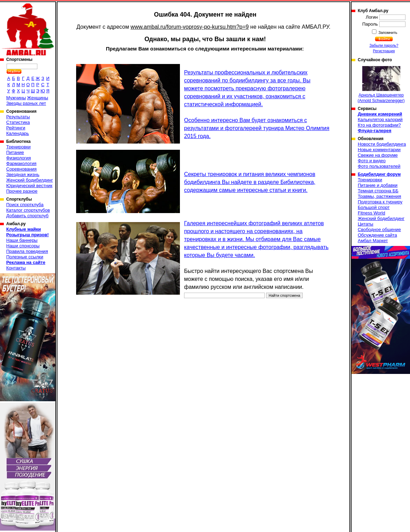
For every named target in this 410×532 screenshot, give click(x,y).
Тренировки (18, 147)
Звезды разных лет (26, 103)
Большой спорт (374, 207)
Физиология (19, 158)
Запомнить (388, 33)
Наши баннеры (22, 240)
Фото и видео (372, 161)
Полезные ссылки (25, 257)
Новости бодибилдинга (382, 144)
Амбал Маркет (373, 241)
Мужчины (16, 98)
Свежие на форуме (378, 155)
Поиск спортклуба (25, 205)
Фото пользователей (379, 166)
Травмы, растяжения (379, 196)
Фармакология (21, 163)
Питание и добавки (378, 185)
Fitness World (371, 213)
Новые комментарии (379, 150)
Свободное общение (379, 230)
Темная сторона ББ (378, 191)
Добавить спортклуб (27, 216)
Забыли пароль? (384, 45)
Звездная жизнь (23, 175)
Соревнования (21, 169)
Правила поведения (27, 251)
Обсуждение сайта (377, 235)
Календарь (18, 133)
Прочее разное (22, 191)
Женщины (38, 98)
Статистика (18, 122)
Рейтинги (16, 128)
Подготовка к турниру (380, 202)
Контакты (16, 268)
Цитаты (366, 224)
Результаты (18, 117)
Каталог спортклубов (28, 210)
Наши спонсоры (23, 246)
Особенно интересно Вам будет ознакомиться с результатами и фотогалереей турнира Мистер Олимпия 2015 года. (257, 128)
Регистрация (384, 51)
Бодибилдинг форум (379, 174)
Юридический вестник (29, 186)
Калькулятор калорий (380, 120)
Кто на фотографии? (379, 125)
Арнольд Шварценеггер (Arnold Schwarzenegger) (381, 85)
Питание (15, 152)
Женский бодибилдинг (30, 180)
